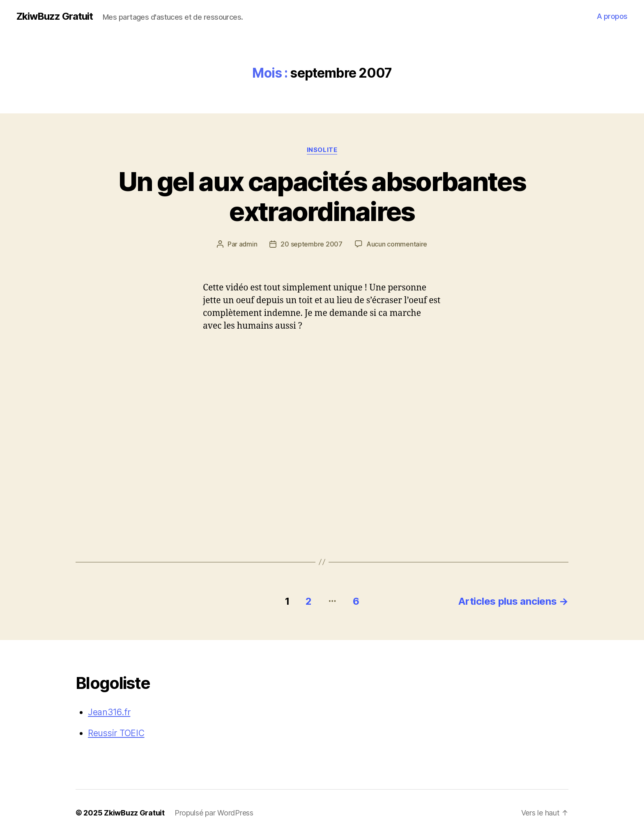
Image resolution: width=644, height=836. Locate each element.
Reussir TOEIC (116, 733)
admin (248, 244)
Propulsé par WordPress (214, 813)
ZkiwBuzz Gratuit (55, 16)
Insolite (322, 150)
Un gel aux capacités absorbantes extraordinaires (322, 196)
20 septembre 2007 (311, 244)
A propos (612, 16)
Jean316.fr (109, 712)
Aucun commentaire (397, 244)
